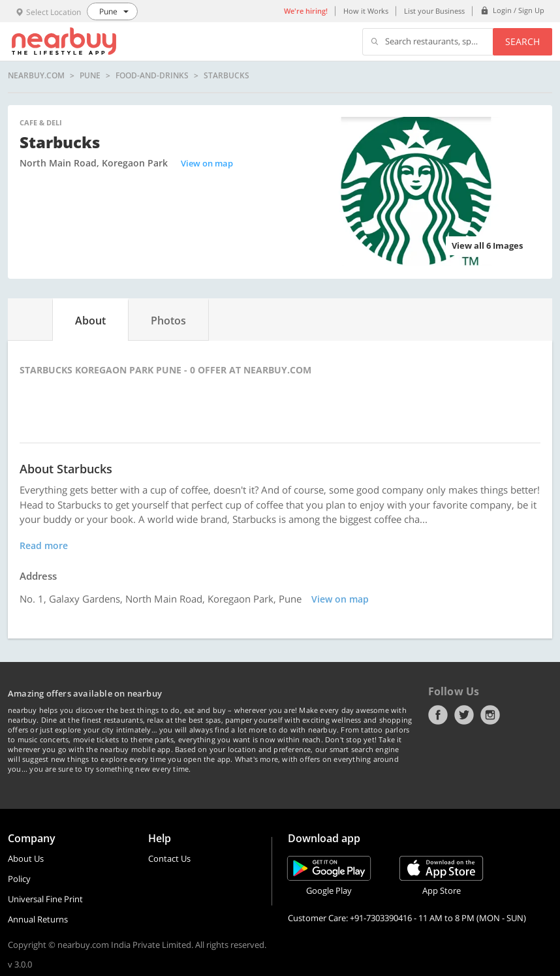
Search (522, 41)
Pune (90, 76)
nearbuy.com (36, 76)
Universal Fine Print (45, 899)
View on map (207, 163)
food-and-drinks (152, 76)
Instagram (490, 715)
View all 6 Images (487, 245)
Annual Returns (38, 919)
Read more (44, 545)
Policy (19, 879)
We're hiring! (306, 11)
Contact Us (169, 858)
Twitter (464, 715)
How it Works (366, 11)
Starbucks (226, 76)
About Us (26, 858)
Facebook (438, 715)
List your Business (434, 11)
